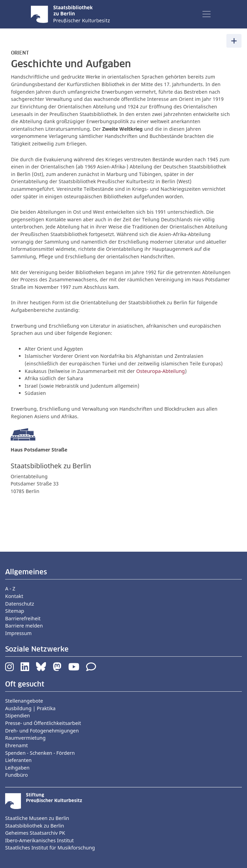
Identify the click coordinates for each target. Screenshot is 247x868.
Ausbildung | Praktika (30, 708)
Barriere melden (24, 626)
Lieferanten (18, 760)
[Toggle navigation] (207, 14)
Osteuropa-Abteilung (161, 371)
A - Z (10, 589)
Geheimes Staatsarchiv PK (35, 833)
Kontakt (14, 596)
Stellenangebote (24, 701)
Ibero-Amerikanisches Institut (39, 840)
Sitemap (15, 611)
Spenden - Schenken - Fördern (40, 753)
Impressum (18, 633)
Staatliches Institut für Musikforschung (50, 848)
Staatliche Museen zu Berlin (37, 818)
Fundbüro (16, 775)
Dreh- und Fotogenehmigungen (42, 731)
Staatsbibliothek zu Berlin (35, 826)
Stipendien (17, 715)
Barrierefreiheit (23, 618)
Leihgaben (17, 768)
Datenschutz (20, 604)
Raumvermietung (25, 738)
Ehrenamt (16, 745)
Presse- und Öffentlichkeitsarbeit (43, 723)
